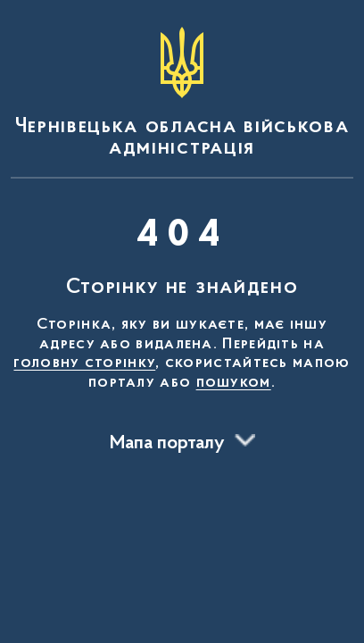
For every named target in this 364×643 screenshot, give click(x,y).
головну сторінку (84, 363)
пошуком (234, 383)
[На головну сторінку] (182, 93)
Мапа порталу (167, 444)
